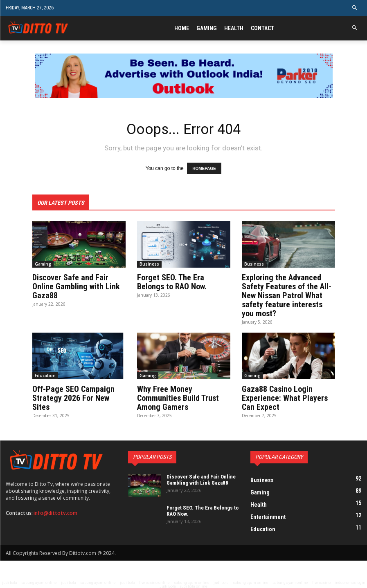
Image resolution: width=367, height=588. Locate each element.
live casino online (154, 582)
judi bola (10, 582)
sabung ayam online (39, 582)
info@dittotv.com (55, 513)
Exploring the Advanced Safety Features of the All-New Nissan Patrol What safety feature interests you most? (287, 295)
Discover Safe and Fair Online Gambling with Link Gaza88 (76, 286)
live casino (321, 582)
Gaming (43, 264)
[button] (355, 8)
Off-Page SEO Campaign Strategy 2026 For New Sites (73, 398)
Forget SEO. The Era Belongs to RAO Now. (172, 282)
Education (45, 375)
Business (149, 264)
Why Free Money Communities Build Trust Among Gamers (178, 398)
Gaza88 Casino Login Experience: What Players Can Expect (285, 398)
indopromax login (350, 582)
